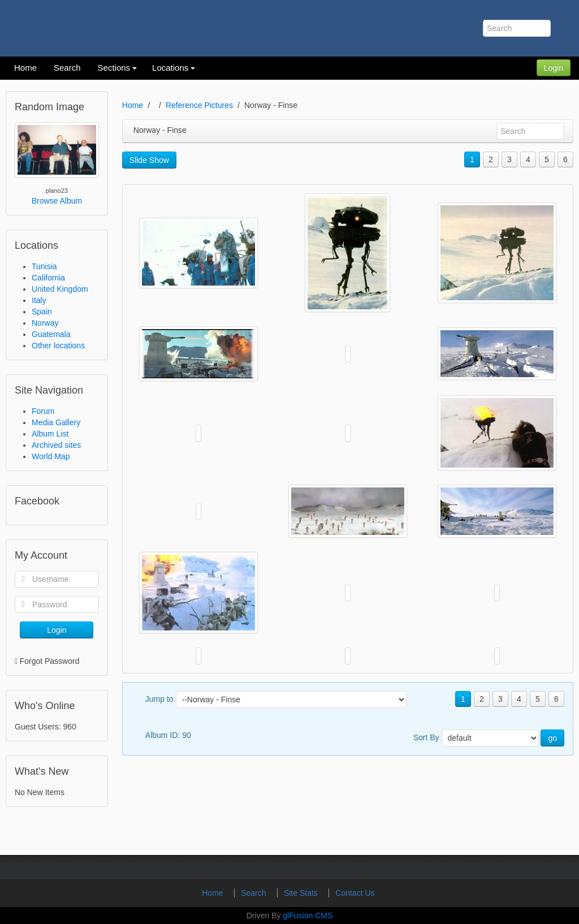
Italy (39, 300)
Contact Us (355, 893)
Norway (45, 323)
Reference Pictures (199, 105)
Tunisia (44, 266)
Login (554, 68)
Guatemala (51, 334)
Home (133, 105)
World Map (51, 456)
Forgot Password (50, 661)
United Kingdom (60, 289)
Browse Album (57, 201)
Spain (42, 312)
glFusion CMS (308, 916)
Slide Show (149, 160)
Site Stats (302, 893)
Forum (43, 411)
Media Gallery (56, 422)
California (48, 278)
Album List (50, 434)
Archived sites (56, 445)
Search (254, 893)
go (552, 738)
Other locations (58, 346)
